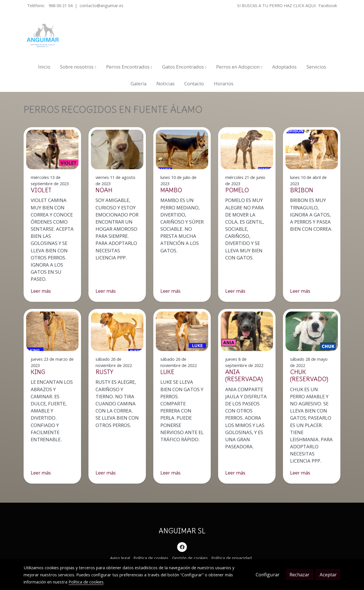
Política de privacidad (231, 558)
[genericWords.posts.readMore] (52, 149)
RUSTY (104, 372)
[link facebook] (182, 547)
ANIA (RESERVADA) (244, 376)
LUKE (167, 372)
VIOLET (41, 190)
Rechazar (299, 574)
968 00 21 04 (61, 5)
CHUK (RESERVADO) (309, 376)
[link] (43, 36)
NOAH (104, 190)
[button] (78, 67)
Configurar (268, 574)
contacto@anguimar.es (102, 5)
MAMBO (171, 190)
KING (38, 372)
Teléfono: (37, 5)
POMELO (237, 190)
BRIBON (302, 190)
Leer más (41, 291)
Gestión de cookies (190, 558)
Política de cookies (151, 558)
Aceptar (328, 574)
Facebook (328, 5)
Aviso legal (120, 558)
